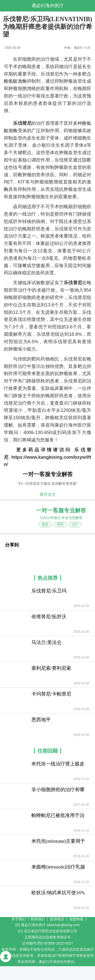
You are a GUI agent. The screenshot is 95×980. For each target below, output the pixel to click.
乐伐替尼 (22, 123)
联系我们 (38, 919)
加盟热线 (76, 919)
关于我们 (18, 919)
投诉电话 (57, 919)
